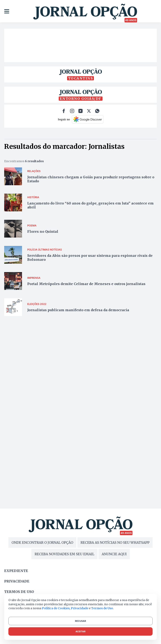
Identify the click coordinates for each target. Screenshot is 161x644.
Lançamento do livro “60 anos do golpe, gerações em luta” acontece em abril (90, 205)
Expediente (16, 571)
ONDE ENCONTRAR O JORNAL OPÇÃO (42, 542)
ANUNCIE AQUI (114, 554)
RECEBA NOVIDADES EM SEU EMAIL (64, 554)
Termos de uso (19, 592)
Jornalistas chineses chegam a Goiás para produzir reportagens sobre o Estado (91, 179)
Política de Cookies (56, 608)
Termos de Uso (102, 608)
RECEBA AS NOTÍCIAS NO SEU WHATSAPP (115, 542)
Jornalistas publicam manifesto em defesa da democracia (78, 310)
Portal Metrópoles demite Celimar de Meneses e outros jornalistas (86, 284)
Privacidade (17, 581)
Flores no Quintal (43, 231)
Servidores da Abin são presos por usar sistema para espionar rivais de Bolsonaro (90, 258)
